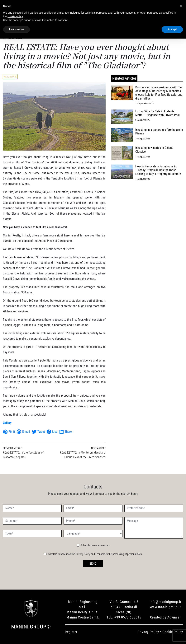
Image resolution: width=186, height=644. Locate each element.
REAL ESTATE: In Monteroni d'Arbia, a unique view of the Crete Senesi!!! (83, 455)
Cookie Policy (173, 632)
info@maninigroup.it (165, 602)
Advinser (174, 617)
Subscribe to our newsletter (95, 545)
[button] (181, 6)
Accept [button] (172, 29)
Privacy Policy (83, 554)
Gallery (7, 423)
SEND (93, 564)
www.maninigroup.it (165, 607)
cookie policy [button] (15, 16)
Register (71, 632)
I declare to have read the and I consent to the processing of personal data (95, 554)
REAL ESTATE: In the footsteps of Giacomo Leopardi (23, 455)
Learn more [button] (17, 29)
